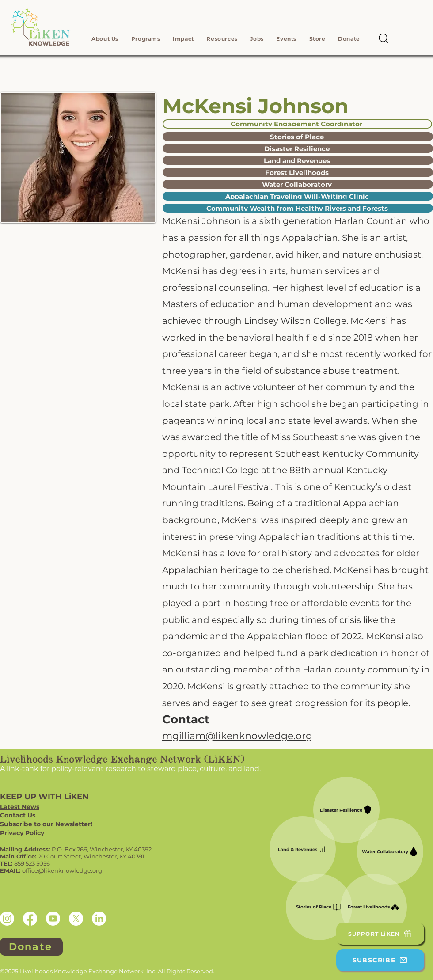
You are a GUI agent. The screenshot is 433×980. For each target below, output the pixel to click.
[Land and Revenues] (298, 160)
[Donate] (31, 947)
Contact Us (18, 815)
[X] (76, 919)
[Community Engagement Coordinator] (297, 124)
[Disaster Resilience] (298, 148)
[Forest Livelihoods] (298, 172)
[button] (105, 39)
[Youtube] (53, 919)
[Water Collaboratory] (298, 184)
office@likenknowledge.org (62, 870)
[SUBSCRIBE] (380, 960)
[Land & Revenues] (303, 849)
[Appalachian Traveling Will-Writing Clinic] (298, 196)
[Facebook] (30, 919)
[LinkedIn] (99, 919)
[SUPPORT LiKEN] (380, 934)
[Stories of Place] (298, 137)
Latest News (20, 807)
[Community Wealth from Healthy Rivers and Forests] (298, 208)
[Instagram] (7, 919)
